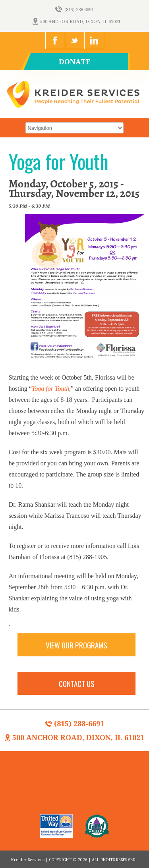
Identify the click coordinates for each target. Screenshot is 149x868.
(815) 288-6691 (74, 10)
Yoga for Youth (50, 389)
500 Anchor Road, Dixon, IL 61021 (76, 22)
